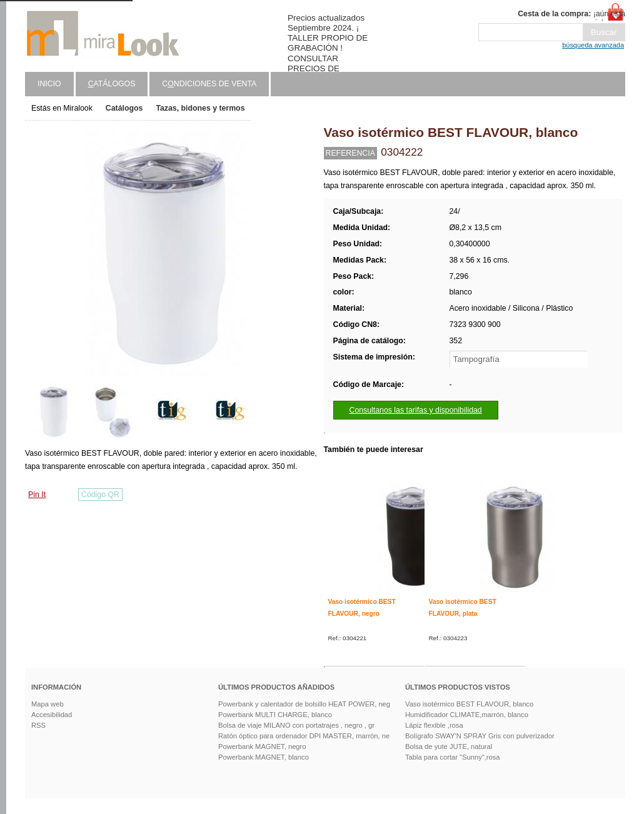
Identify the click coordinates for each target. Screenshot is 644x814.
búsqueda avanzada (593, 45)
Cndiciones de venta (209, 84)
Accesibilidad (52, 715)
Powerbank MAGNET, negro (262, 746)
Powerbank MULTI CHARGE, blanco (275, 715)
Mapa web (48, 704)
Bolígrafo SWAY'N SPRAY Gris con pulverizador (480, 736)
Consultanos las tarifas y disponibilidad (416, 410)
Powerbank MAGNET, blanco (264, 757)
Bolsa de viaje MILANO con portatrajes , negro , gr (296, 725)
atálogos (112, 84)
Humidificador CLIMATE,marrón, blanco (467, 715)
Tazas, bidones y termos (200, 108)
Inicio (49, 84)
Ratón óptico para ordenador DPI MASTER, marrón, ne (304, 736)
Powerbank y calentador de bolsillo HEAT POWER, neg (304, 704)
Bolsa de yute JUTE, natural (449, 746)
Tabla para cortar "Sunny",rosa (453, 757)
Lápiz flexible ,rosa (434, 725)
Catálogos (124, 108)
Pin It (37, 495)
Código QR (100, 495)
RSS (38, 725)
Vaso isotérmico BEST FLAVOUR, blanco (469, 704)
